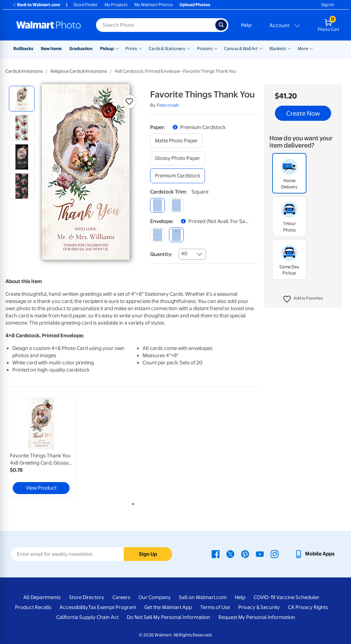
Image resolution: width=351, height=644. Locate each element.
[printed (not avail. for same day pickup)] (176, 235)
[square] (158, 205)
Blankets (278, 49)
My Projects (116, 5)
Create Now (303, 113)
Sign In (328, 5)
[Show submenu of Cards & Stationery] (189, 48)
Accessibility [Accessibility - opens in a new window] (74, 607)
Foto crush (168, 105)
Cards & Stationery (167, 49)
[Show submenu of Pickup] (117, 48)
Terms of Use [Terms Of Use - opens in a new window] (215, 607)
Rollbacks (23, 49)
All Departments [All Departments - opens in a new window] (42, 597)
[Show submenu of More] (311, 48)
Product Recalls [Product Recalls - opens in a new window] (33, 607)
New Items (51, 49)
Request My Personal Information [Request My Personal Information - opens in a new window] (257, 617)
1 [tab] (132, 503)
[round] (176, 205)
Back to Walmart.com (36, 5)
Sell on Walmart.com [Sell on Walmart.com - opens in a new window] (203, 597)
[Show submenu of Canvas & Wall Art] (261, 48)
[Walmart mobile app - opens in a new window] (314, 554)
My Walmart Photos (154, 5)
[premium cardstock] (178, 176)
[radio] (22, 99)
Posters (205, 49)
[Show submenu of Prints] (140, 48)
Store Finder (86, 5)
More (303, 49)
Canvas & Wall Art (241, 49)
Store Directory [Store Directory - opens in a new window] (87, 597)
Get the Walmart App (168, 607)
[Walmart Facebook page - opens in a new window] (216, 554)
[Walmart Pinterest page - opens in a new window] (245, 554)
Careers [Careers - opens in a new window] (121, 597)
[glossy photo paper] (178, 158)
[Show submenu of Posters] (216, 48)
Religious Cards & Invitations (79, 71)
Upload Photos (195, 5)
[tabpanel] (48, 447)
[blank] (158, 235)
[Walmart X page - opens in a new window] (230, 554)
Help (246, 25)
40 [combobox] (184, 254)
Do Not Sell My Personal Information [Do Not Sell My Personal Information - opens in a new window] (168, 617)
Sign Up (148, 554)
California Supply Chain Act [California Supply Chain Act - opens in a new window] (87, 617)
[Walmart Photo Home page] (49, 25)
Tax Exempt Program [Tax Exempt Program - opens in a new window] (112, 607)
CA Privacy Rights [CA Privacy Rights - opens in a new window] (308, 607)
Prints (131, 49)
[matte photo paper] (176, 141)
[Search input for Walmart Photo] (156, 25)
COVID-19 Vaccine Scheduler (287, 597)
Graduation (81, 49)
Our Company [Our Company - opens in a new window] (155, 597)
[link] (41, 447)
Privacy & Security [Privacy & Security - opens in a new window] (259, 607)
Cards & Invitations (24, 71)
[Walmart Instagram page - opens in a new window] (275, 554)
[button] (303, 299)
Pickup (107, 49)
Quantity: (161, 254)
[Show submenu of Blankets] (289, 48)
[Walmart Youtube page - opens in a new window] (260, 554)
